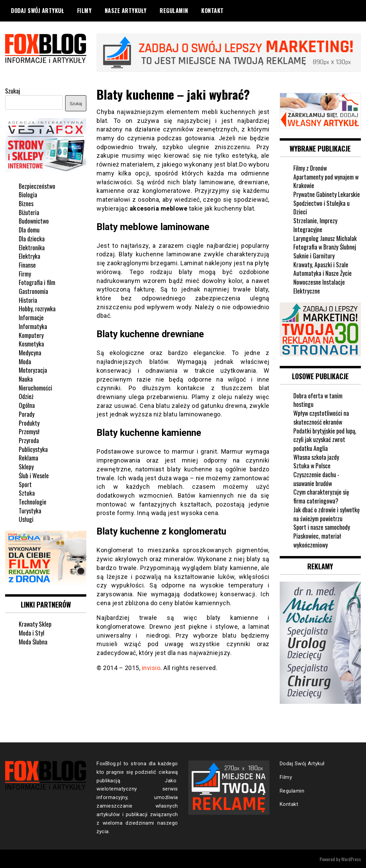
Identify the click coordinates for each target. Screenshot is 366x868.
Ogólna (27, 405)
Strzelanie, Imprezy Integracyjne (315, 225)
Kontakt (213, 11)
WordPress (351, 858)
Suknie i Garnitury (314, 255)
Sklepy (26, 466)
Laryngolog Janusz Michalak (325, 238)
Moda (25, 361)
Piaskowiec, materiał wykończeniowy (317, 540)
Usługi (26, 519)
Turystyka (30, 510)
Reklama (28, 457)
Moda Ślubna (33, 641)
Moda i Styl (32, 632)
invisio (151, 667)
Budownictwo (34, 220)
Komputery (31, 335)
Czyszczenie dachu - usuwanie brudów (316, 478)
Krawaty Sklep (35, 623)
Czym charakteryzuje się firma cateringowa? (321, 496)
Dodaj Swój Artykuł (37, 11)
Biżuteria (29, 212)
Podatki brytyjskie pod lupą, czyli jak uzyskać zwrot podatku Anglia (325, 438)
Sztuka (27, 493)
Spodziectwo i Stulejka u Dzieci (322, 207)
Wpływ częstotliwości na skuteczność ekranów (322, 417)
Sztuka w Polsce (312, 465)
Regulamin (174, 11)
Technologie (33, 501)
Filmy (84, 11)
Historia (28, 299)
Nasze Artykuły (126, 11)
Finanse (27, 265)
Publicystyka (33, 449)
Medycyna (30, 352)
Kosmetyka (31, 343)
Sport (25, 484)
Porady (27, 414)
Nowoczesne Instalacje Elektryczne (319, 286)
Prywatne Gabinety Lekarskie (327, 194)
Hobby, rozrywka (37, 308)
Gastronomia (33, 291)
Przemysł (29, 431)
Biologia (28, 194)
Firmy (25, 273)
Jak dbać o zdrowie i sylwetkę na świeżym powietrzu (327, 513)
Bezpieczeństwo (37, 185)
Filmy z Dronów (310, 168)
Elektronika (32, 247)
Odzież (26, 396)
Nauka (26, 379)
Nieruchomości (35, 387)
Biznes (26, 203)
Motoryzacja (33, 370)
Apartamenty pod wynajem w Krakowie (326, 181)
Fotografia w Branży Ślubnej (325, 246)
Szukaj (13, 90)
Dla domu (29, 229)
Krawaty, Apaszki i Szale (321, 264)
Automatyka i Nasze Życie (323, 273)
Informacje (31, 317)
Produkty (29, 422)
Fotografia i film (37, 282)
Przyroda (29, 440)
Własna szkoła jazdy (316, 456)
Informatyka (33, 326)
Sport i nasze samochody (322, 526)
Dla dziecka (32, 238)
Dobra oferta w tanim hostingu (318, 399)
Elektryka (30, 256)
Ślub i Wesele (34, 475)
